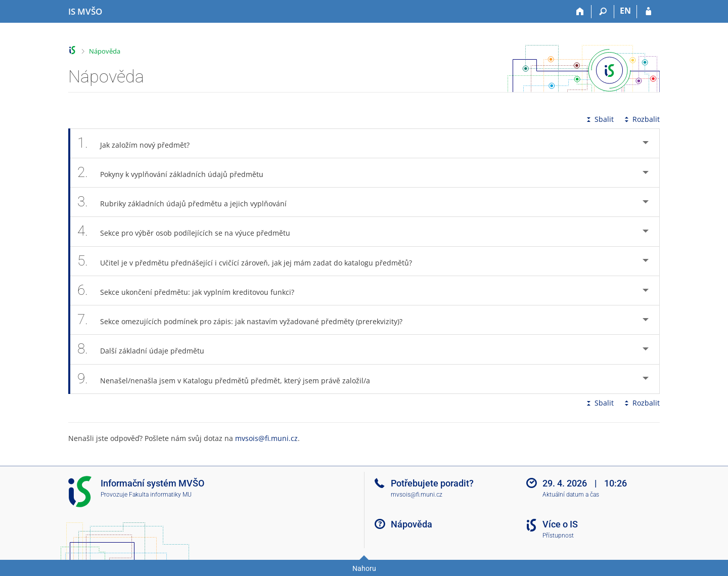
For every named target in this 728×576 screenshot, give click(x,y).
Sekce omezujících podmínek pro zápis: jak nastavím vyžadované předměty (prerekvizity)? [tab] (245, 320)
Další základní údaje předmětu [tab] (146, 349)
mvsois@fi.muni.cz (266, 438)
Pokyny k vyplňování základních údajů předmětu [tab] (176, 173)
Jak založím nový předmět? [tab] (139, 143)
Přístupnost (558, 536)
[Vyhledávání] (603, 12)
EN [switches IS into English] (625, 11)
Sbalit (599, 119)
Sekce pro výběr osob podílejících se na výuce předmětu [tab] (189, 231)
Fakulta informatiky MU (160, 495)
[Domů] (580, 12)
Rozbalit (641, 119)
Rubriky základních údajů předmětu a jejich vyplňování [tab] (188, 202)
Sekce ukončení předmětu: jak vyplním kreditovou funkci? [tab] (191, 291)
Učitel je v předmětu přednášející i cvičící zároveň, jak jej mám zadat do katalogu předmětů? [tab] (250, 261)
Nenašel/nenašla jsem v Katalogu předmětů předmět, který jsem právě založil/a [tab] (229, 379)
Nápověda (105, 51)
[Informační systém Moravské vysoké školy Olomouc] (85, 12)
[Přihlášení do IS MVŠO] (648, 12)
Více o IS (560, 524)
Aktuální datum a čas (571, 495)
